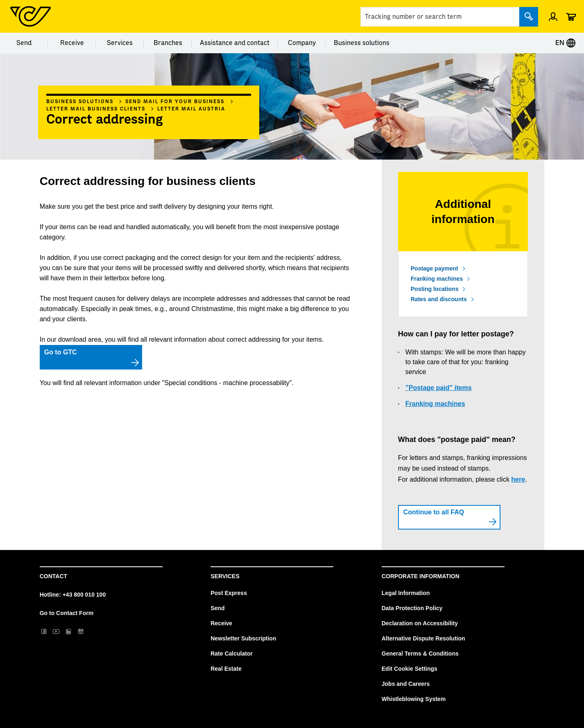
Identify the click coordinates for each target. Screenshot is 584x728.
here (518, 479)
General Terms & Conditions (420, 654)
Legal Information (406, 593)
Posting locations (435, 289)
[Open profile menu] (553, 16)
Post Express (229, 593)
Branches (168, 43)
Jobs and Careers (406, 684)
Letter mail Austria (191, 109)
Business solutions (362, 43)
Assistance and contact (235, 43)
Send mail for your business (175, 101)
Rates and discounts (439, 299)
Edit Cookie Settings (410, 669)
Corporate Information (421, 576)
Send (24, 43)
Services (120, 43)
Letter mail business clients (96, 109)
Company (302, 43)
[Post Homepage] (31, 16)
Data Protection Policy (412, 608)
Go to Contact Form (67, 613)
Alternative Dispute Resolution (423, 638)
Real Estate (226, 669)
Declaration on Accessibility (420, 623)
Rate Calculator (232, 654)
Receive (72, 43)
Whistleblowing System (414, 699)
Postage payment (435, 268)
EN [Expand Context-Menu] (566, 43)
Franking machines (437, 279)
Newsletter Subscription (243, 638)
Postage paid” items (440, 388)
